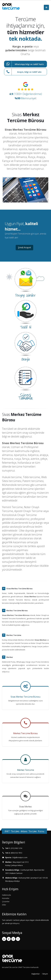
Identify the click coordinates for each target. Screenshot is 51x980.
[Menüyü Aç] (46, 7)
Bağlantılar (36, 974)
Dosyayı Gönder (26, 295)
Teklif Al (26, 327)
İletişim (45, 974)
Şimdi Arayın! (24, 247)
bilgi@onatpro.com (20, 857)
